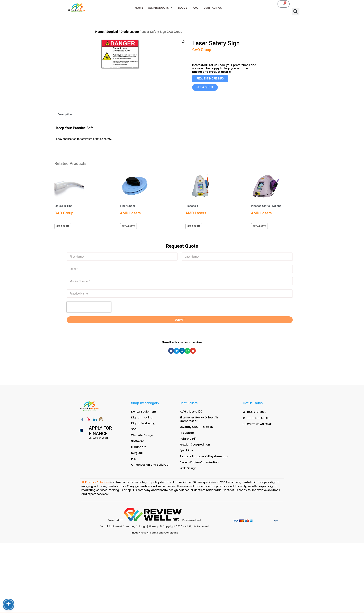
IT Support (138, 447)
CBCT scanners (230, 482)
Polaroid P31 (188, 439)
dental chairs (117, 486)
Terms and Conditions (164, 533)
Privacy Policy (139, 533)
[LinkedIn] (95, 420)
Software (138, 441)
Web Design (188, 468)
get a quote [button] (63, 226)
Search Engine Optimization (199, 462)
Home (139, 8)
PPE (133, 459)
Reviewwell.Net (162, 520)
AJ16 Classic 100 (191, 412)
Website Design (142, 435)
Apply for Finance (100, 431)
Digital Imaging (142, 417)
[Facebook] (82, 420)
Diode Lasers (130, 32)
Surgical (112, 32)
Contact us (230, 490)
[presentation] (89, 307)
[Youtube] (88, 420)
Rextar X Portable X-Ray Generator (204, 456)
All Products (160, 8)
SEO (134, 429)
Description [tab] (65, 114)
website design (168, 490)
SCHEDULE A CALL (254, 606)
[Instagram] (101, 420)
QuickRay (186, 450)
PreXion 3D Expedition (195, 445)
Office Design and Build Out (150, 465)
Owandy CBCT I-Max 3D (196, 427)
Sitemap (154, 526)
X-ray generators (139, 486)
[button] (296, 12)
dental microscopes (255, 482)
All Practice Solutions (96, 482)
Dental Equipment (144, 412)
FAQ (195, 8)
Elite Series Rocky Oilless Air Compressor (199, 419)
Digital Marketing (143, 423)
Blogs (183, 8)
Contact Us (213, 8)
